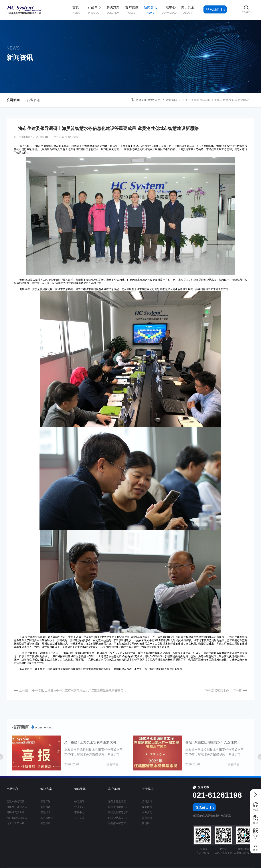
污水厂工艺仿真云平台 (18, 823)
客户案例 (132, 10)
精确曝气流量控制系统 (18, 812)
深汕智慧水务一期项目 (119, 818)
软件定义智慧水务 (217, 695)
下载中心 (169, 10)
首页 (76, 10)
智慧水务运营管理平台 (18, 801)
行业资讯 (33, 100)
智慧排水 (46, 812)
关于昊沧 (188, 10)
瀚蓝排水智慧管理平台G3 (119, 823)
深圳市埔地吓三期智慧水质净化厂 (119, 807)
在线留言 (202, 807)
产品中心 (94, 10)
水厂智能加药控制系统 (18, 818)
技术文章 (79, 818)
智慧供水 (46, 807)
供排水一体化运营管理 (18, 807)
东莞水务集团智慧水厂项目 (119, 801)
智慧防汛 (46, 823)
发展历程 (147, 807)
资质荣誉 (147, 818)
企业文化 (147, 812)
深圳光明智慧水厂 (118, 812)
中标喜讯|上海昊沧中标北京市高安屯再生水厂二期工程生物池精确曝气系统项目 (80, 695)
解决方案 (113, 10)
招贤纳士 (147, 823)
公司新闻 (172, 100)
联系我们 (215, 9)
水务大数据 (47, 818)
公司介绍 (147, 801)
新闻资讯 (150, 13)
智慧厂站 (46, 801)
